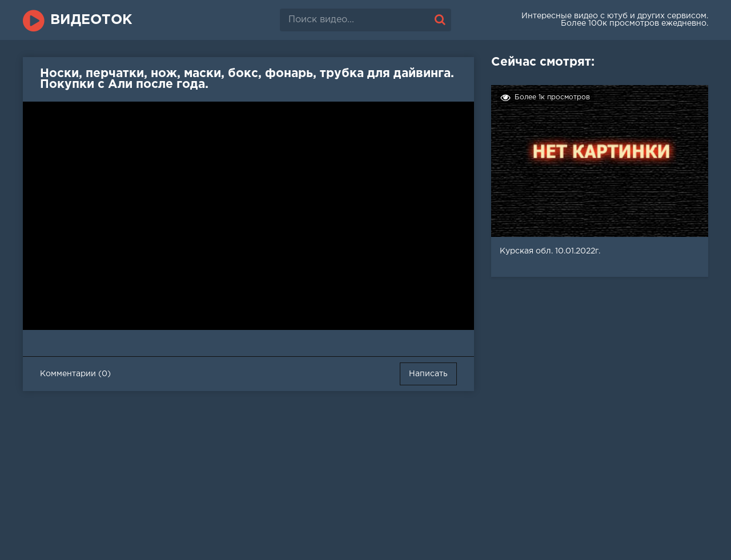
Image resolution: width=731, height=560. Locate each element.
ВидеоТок (91, 20)
